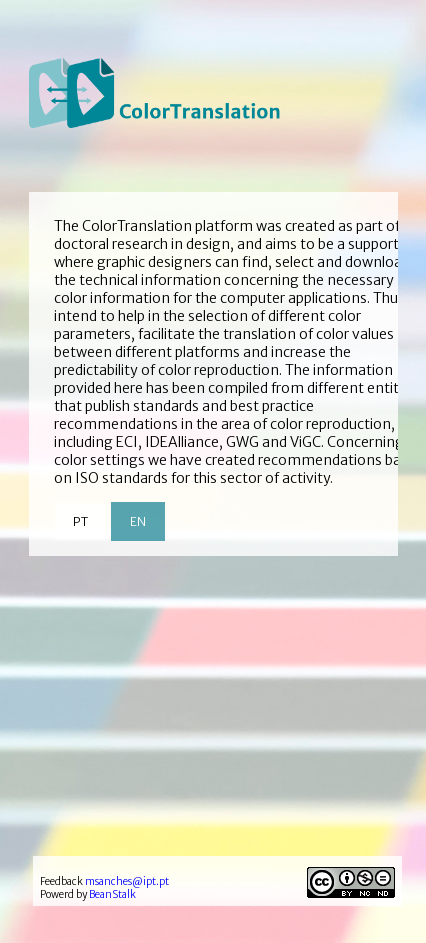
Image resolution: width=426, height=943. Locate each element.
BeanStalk (112, 894)
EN (138, 521)
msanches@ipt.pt (127, 881)
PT (80, 521)
